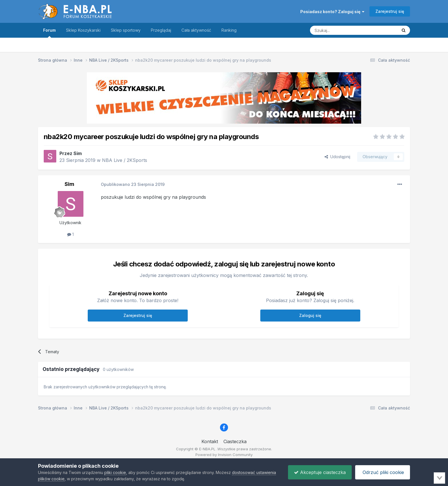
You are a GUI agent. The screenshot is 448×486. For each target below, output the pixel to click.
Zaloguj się (310, 315)
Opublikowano (133, 184)
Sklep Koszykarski (83, 30)
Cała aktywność (196, 30)
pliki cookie (115, 472)
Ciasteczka (235, 441)
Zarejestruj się (390, 11)
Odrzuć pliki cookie (383, 472)
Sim (78, 153)
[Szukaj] (339, 30)
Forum (49, 33)
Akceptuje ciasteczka (320, 472)
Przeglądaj (161, 30)
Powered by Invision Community (224, 455)
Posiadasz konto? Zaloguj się (332, 12)
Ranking (229, 30)
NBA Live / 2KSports (125, 160)
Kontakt (210, 441)
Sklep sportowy (126, 30)
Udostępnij (337, 157)
